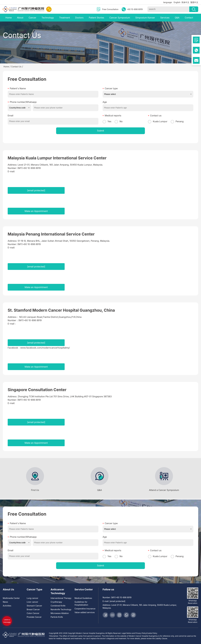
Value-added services (85, 612)
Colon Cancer (33, 613)
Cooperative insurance (85, 609)
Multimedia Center (11, 598)
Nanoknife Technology (61, 609)
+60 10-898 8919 (135, 9)
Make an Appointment (36, 211)
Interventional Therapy (61, 598)
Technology (48, 18)
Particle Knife (57, 617)
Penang (177, 121)
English (177, 2)
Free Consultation (110, 9)
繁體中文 (194, 2)
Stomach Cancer (34, 606)
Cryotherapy (56, 602)
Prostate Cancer (34, 617)
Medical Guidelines (83, 598)
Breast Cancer (33, 609)
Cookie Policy (152, 633)
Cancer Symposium (120, 18)
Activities (7, 606)
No (119, 121)
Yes (107, 121)
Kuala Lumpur (158, 121)
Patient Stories (96, 18)
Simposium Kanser (145, 18)
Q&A (177, 18)
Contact (189, 18)
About (20, 18)
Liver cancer (32, 602)
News (5, 602)
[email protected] (36, 190)
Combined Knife (58, 606)
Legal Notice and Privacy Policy (134, 633)
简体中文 (185, 2)
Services (165, 18)
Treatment (65, 18)
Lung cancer (32, 598)
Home (9, 18)
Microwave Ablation (60, 613)
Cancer (32, 18)
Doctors (79, 18)
